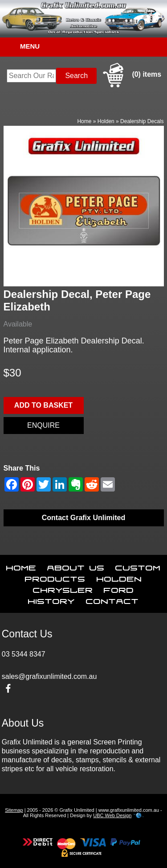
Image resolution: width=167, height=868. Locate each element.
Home (84, 121)
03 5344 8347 (24, 654)
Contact (112, 599)
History (51, 599)
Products (55, 577)
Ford (119, 588)
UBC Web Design (112, 815)
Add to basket (43, 405)
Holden (106, 121)
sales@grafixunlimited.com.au (49, 676)
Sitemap (14, 810)
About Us (76, 566)
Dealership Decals (142, 121)
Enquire (43, 425)
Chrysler (63, 588)
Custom (138, 566)
